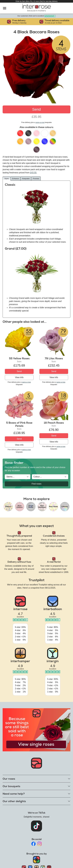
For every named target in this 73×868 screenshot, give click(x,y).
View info (19, 377)
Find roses (37, 484)
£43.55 (33, 173)
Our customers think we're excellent (37, 16)
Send (36, 109)
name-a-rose (40, 122)
